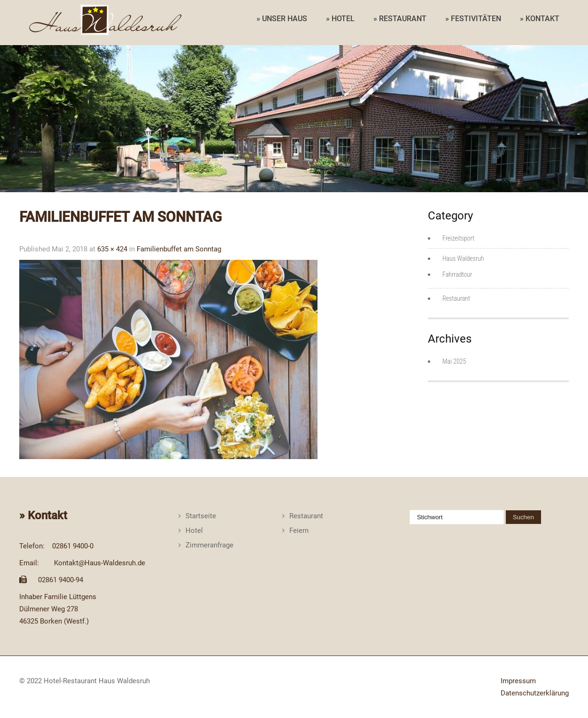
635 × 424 (112, 249)
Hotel (194, 531)
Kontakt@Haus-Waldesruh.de (100, 563)
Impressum (518, 681)
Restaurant (456, 298)
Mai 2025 (454, 361)
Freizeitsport (458, 238)
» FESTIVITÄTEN (473, 19)
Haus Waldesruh (463, 258)
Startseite (201, 516)
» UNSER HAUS (282, 19)
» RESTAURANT (400, 19)
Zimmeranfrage (209, 545)
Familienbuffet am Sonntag (179, 249)
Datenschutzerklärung (535, 693)
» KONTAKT (540, 19)
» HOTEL (340, 19)
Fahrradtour (457, 274)
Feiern (299, 531)
